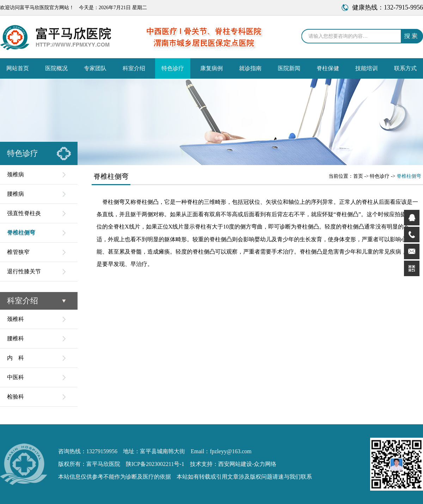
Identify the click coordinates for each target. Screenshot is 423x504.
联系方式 (405, 68)
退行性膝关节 (24, 271)
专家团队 (95, 68)
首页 (358, 176)
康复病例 (211, 68)
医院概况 (56, 68)
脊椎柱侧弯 (21, 233)
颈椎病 (16, 174)
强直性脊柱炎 (24, 213)
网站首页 (18, 68)
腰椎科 (16, 338)
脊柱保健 (328, 68)
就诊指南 (250, 68)
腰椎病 (16, 194)
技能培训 (367, 68)
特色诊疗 (173, 68)
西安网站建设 (235, 464)
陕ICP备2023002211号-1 (155, 464)
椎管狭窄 (18, 252)
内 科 (16, 358)
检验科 (16, 397)
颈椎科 (16, 319)
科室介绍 (134, 68)
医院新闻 (289, 68)
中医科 (16, 377)
